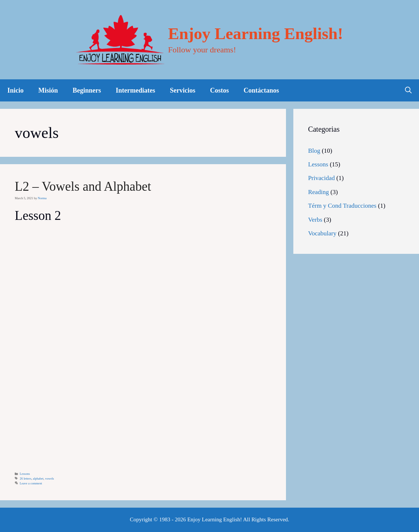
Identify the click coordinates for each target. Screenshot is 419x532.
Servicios (183, 90)
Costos (219, 90)
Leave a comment (31, 483)
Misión (48, 90)
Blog (314, 151)
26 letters (26, 479)
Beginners (87, 90)
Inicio (15, 90)
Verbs (315, 220)
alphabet (38, 479)
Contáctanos (261, 90)
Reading (319, 192)
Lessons (25, 474)
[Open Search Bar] (408, 90)
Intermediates (135, 90)
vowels (49, 479)
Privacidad (322, 178)
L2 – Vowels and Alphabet (83, 186)
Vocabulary (322, 233)
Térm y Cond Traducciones (342, 206)
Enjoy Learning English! (256, 34)
